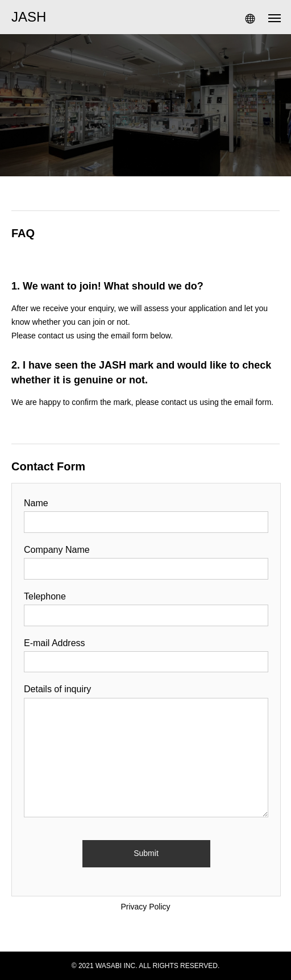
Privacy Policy (145, 907)
